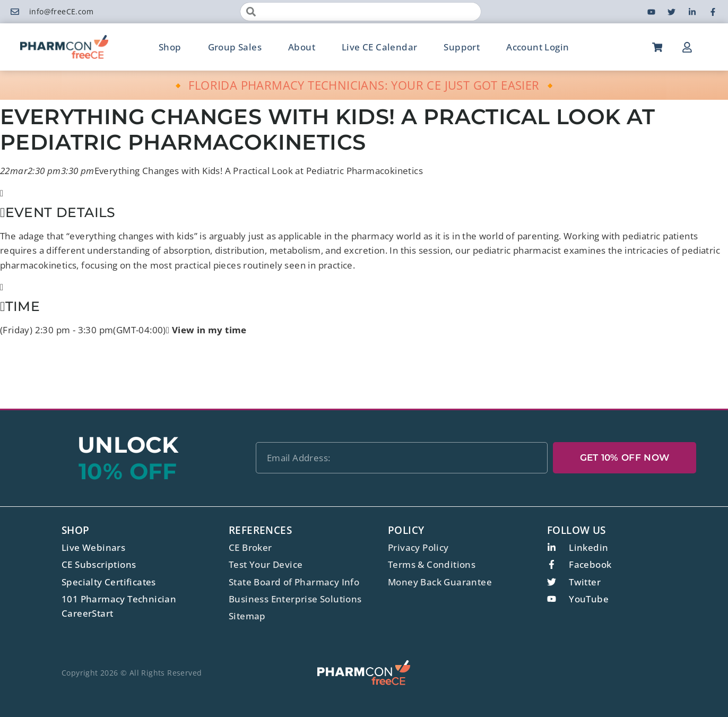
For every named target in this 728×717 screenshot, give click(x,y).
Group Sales (235, 47)
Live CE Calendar (379, 47)
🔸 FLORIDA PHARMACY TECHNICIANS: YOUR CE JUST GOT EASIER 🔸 (364, 85)
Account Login (538, 47)
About (302, 47)
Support (462, 47)
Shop (170, 47)
